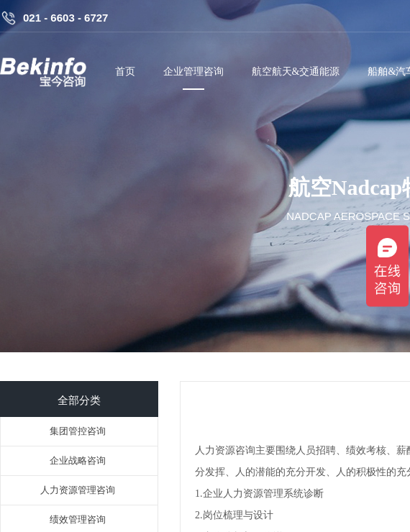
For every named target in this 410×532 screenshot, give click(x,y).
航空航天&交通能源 (296, 72)
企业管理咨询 (193, 72)
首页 (125, 72)
